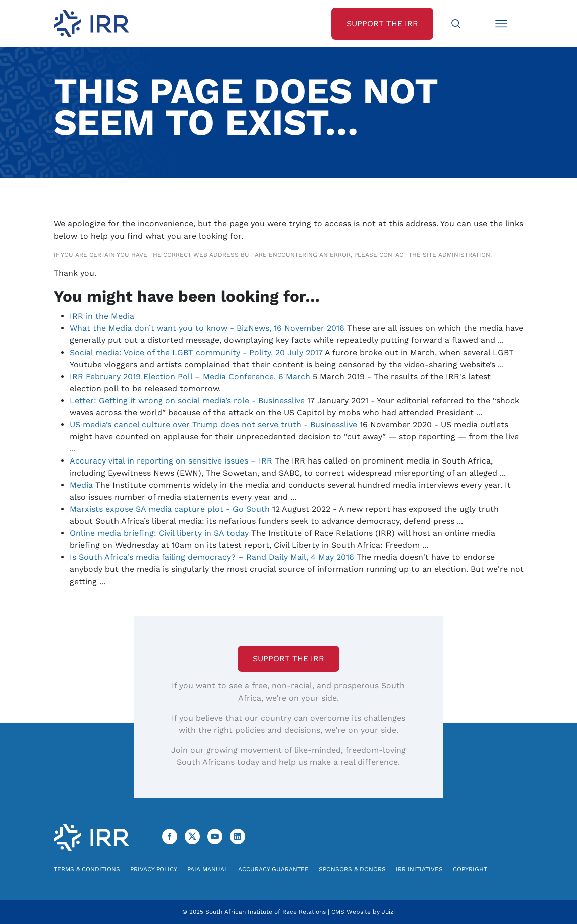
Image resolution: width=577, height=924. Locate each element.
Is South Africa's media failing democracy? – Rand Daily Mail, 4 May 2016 (212, 557)
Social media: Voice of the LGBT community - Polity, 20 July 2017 (196, 352)
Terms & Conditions (87, 869)
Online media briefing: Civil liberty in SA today (159, 533)
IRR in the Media (102, 316)
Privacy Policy (154, 869)
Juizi (388, 912)
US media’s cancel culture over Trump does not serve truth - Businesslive (213, 425)
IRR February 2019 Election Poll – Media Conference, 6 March (190, 376)
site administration (456, 255)
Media (81, 485)
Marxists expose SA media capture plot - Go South (170, 509)
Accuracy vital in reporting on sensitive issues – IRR (171, 461)
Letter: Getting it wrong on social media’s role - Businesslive (187, 400)
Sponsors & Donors (352, 869)
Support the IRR (288, 659)
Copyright (470, 869)
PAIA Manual (208, 869)
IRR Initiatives (419, 869)
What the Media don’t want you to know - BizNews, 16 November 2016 (207, 328)
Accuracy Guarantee (273, 869)
